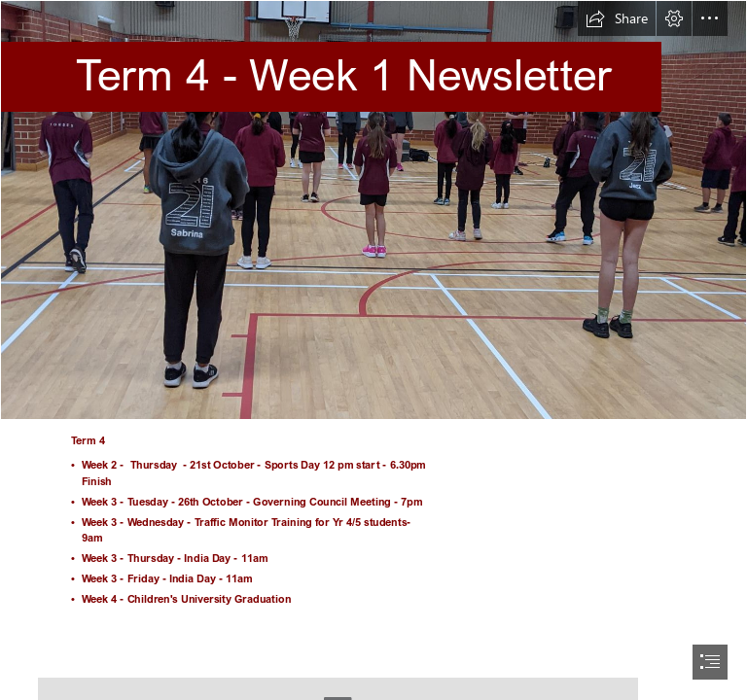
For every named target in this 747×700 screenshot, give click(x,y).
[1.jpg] (373, 210)
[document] (373, 350)
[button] (617, 18)
